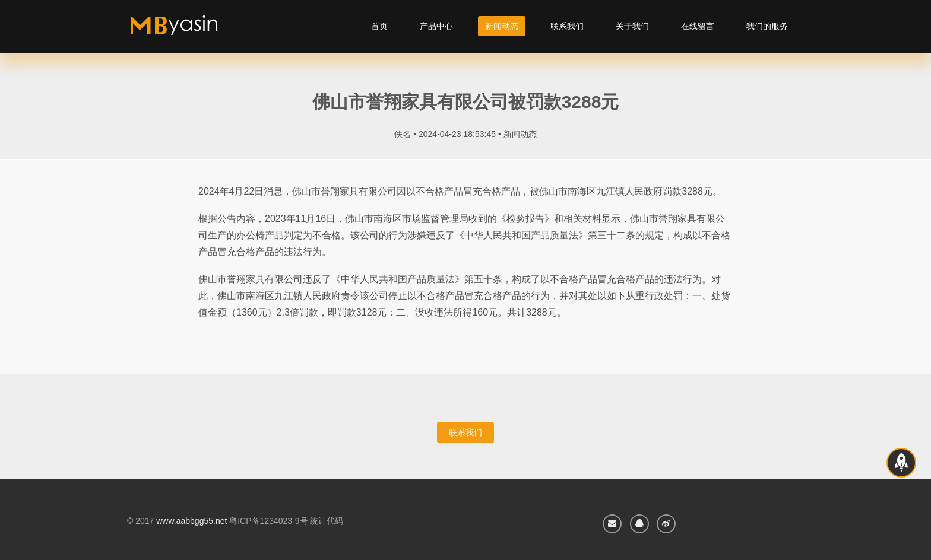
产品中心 (436, 26)
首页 (379, 26)
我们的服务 (767, 26)
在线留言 (698, 26)
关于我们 (632, 26)
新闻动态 (502, 26)
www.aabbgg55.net (191, 521)
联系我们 (567, 26)
